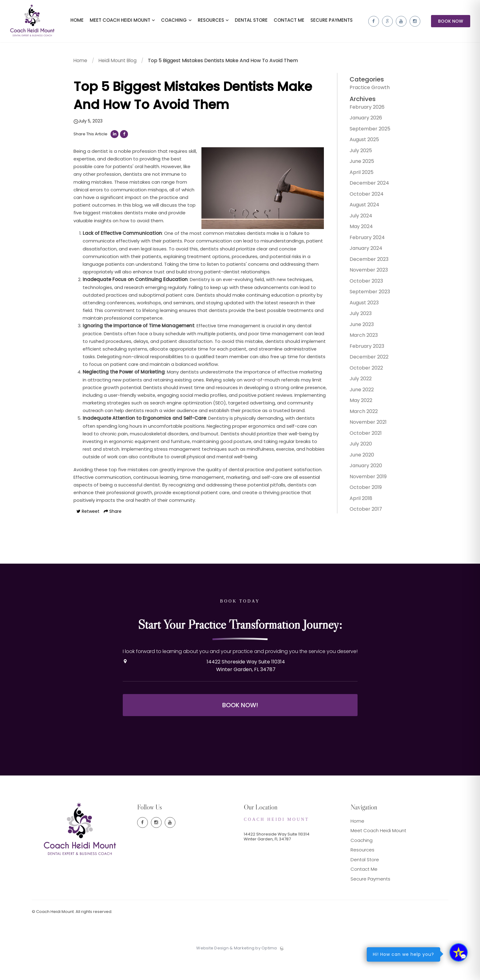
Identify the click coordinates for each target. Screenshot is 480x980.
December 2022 (365, 359)
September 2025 (366, 131)
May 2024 (357, 229)
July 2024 (357, 218)
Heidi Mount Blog (119, 64)
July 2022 (356, 381)
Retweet (88, 536)
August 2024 (360, 207)
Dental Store (365, 882)
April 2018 (357, 500)
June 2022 (357, 392)
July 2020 (356, 446)
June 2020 (358, 457)
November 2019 (364, 479)
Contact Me (364, 892)
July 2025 (356, 153)
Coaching (362, 863)
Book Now (451, 23)
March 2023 (359, 337)
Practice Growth (365, 90)
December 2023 (365, 261)
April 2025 (357, 174)
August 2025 (360, 142)
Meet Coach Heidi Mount (378, 853)
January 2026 (362, 120)
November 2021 (364, 424)
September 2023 (366, 294)
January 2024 (362, 250)
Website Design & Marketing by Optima (236, 971)
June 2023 (357, 327)
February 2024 (363, 240)
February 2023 (363, 348)
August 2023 (360, 305)
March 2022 (359, 413)
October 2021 (361, 435)
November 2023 (364, 272)
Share (113, 536)
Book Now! (240, 728)
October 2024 (362, 196)
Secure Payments (370, 901)
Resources (362, 873)
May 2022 (357, 402)
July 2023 (356, 315)
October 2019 (361, 489)
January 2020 (362, 468)
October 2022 (362, 370)
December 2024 (365, 185)
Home (81, 64)
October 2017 (362, 511)
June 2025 (358, 163)
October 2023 (362, 283)
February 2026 (363, 109)
